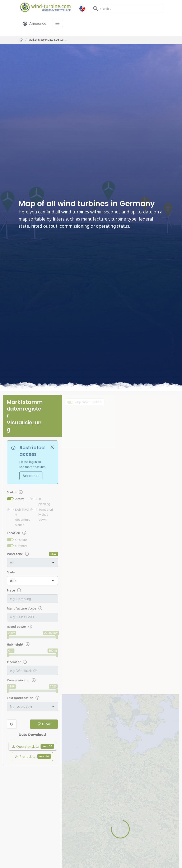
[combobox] (32, 599)
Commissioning (22, 680)
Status (15, 492)
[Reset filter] (12, 724)
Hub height (18, 644)
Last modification (23, 698)
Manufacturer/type (25, 608)
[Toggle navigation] (57, 23)
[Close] (52, 447)
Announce (31, 476)
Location (17, 533)
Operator (17, 662)
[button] (82, 8)
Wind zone (18, 554)
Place (14, 590)
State (11, 572)
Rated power (20, 627)
